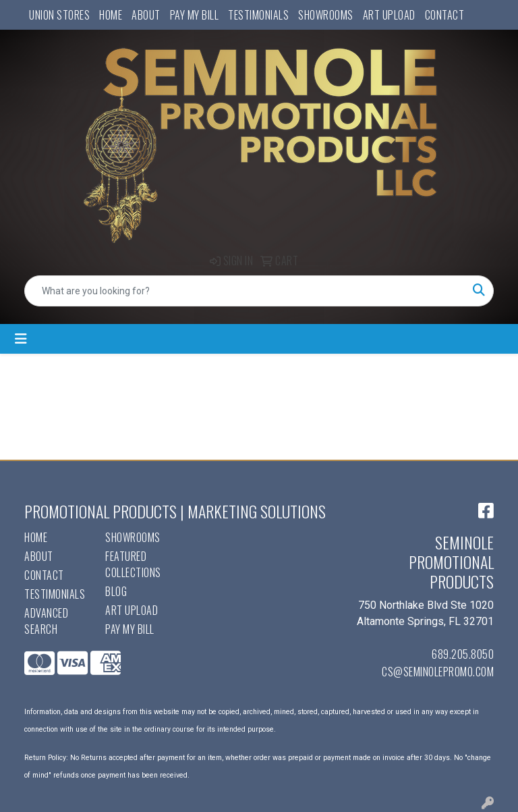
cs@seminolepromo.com (438, 672)
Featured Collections (133, 564)
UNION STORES (59, 15)
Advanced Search (46, 621)
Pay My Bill (195, 15)
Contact (445, 15)
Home (111, 15)
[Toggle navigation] (21, 339)
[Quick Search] (245, 291)
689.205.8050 (463, 654)
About (146, 15)
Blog (116, 591)
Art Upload (389, 15)
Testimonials (258, 15)
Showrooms (326, 15)
